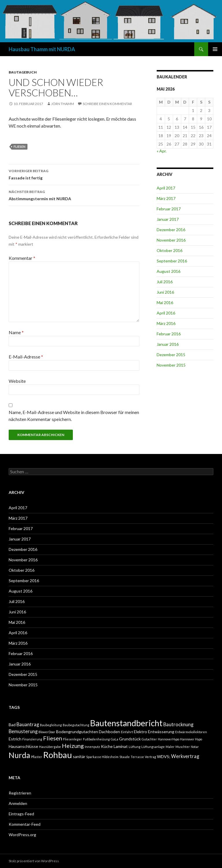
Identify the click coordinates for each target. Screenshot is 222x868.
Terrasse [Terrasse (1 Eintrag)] (137, 757)
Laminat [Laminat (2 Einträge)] (121, 746)
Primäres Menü (215, 49)
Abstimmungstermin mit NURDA (74, 195)
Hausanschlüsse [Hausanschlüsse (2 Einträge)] (23, 746)
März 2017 (166, 198)
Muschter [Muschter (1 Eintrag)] (183, 747)
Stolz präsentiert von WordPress (34, 861)
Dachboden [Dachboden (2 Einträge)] (109, 732)
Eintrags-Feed (21, 814)
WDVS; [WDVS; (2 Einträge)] (164, 756)
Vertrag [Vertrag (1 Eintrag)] (150, 757)
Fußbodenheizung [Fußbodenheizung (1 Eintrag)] (96, 739)
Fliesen (20, 147)
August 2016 (169, 271)
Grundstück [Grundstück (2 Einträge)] (130, 739)
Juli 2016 (165, 282)
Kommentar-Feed (25, 824)
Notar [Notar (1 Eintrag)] (195, 747)
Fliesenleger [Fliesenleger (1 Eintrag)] (73, 739)
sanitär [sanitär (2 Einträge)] (79, 756)
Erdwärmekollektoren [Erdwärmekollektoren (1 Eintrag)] (191, 732)
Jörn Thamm (63, 104)
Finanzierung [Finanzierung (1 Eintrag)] (32, 739)
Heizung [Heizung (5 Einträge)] (73, 746)
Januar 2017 (168, 219)
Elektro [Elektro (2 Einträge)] (140, 732)
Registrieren (20, 793)
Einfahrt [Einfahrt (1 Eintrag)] (127, 732)
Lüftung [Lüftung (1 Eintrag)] (135, 747)
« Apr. (162, 151)
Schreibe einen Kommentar (107, 104)
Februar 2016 (169, 334)
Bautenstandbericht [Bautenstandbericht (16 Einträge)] (126, 723)
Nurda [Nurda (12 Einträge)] (19, 755)
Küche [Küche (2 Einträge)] (107, 746)
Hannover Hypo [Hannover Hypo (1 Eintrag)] (191, 739)
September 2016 (172, 261)
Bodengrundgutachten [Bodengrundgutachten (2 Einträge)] (77, 732)
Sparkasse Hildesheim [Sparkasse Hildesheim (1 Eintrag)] (102, 757)
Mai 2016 (165, 302)
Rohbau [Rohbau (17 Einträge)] (58, 755)
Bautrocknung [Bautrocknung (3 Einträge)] (178, 724)
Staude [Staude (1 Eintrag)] (125, 757)
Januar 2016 (168, 344)
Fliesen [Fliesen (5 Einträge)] (53, 738)
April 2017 (166, 188)
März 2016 (166, 323)
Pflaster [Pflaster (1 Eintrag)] (37, 757)
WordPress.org (22, 835)
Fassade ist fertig (74, 174)
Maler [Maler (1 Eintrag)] (170, 747)
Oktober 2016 (170, 250)
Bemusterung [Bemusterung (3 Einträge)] (23, 731)
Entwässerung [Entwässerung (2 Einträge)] (161, 732)
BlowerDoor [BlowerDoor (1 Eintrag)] (47, 732)
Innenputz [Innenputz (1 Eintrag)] (92, 747)
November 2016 (171, 240)
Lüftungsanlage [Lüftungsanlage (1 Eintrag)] (153, 747)
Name (16, 332)
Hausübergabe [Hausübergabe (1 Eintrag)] (50, 747)
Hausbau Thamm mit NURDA (42, 49)
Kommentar (22, 258)
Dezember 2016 (171, 230)
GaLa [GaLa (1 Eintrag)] (114, 739)
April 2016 (166, 313)
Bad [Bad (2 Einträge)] (12, 725)
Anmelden (18, 803)
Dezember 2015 (171, 355)
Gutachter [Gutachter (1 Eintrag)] (149, 739)
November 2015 (171, 365)
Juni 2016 (165, 292)
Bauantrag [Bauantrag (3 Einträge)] (28, 724)
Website (17, 381)
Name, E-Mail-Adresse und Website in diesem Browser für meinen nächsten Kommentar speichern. (74, 416)
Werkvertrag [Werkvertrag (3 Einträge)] (185, 756)
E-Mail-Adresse (26, 357)
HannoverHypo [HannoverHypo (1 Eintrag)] (169, 739)
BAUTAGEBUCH (23, 72)
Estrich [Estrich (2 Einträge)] (15, 739)
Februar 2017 (169, 209)
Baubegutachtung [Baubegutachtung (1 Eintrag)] (76, 725)
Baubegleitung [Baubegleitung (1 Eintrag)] (51, 725)
